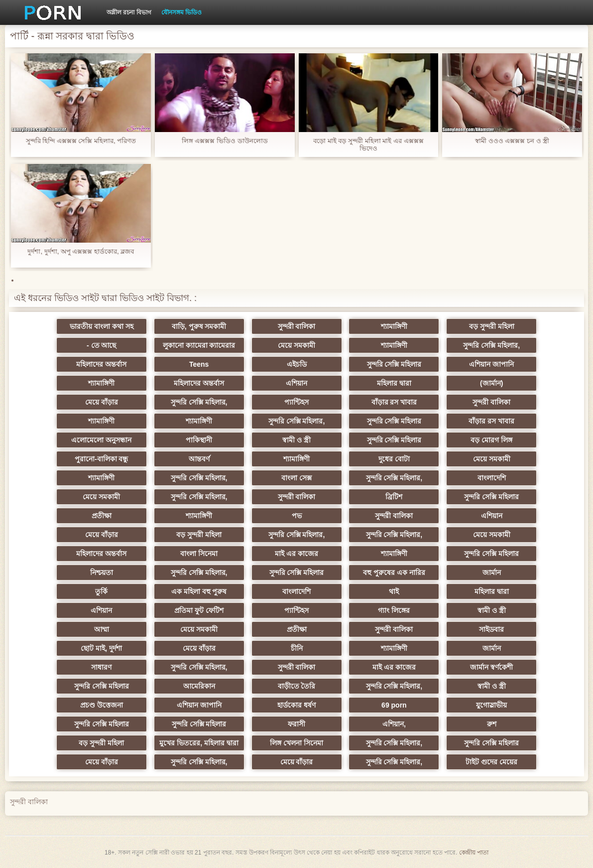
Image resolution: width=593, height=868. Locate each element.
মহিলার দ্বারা (394, 383)
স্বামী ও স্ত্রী (296, 440)
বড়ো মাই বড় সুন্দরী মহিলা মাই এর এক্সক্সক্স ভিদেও (368, 145)
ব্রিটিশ (394, 497)
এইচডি (297, 364)
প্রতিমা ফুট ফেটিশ (199, 610)
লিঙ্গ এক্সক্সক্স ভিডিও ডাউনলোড (225, 141)
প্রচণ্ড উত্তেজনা (102, 705)
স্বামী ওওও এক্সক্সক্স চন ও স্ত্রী (512, 141)
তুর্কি (101, 591)
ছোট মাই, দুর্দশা (101, 648)
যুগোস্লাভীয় (491, 705)
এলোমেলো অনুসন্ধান (101, 440)
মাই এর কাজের (296, 554)
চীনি (297, 648)
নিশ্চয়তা (102, 573)
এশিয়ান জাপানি (491, 364)
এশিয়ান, (394, 724)
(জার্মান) (491, 383)
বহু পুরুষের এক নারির (394, 573)
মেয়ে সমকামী (296, 345)
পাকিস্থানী (199, 440)
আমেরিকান (199, 686)
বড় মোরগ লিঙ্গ (491, 440)
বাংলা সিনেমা (199, 554)
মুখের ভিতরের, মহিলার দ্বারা (199, 743)
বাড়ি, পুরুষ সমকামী (199, 326)
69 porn (394, 705)
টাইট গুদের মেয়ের (491, 762)
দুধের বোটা (394, 459)
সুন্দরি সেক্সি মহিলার (394, 364)
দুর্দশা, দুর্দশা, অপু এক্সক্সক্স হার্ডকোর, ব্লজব (81, 251)
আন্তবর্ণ (199, 459)
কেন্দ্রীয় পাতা (474, 853)
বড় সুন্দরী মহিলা (492, 326)
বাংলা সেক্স (296, 478)
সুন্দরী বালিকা (297, 326)
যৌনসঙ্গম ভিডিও (181, 12)
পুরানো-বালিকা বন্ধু (102, 459)
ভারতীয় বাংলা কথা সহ (102, 326)
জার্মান (492, 573)
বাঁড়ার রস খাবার (394, 402)
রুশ (492, 724)
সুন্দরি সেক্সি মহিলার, (491, 345)
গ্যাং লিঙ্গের (394, 610)
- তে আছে (101, 345)
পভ (297, 516)
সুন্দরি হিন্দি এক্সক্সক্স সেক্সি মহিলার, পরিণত (81, 141)
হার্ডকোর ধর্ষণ (296, 705)
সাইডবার (491, 629)
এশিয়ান (296, 383)
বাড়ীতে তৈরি (297, 686)
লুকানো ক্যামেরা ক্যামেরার (199, 345)
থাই (394, 591)
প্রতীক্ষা (102, 516)
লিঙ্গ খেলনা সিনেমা (296, 743)
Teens (199, 364)
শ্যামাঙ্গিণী (394, 326)
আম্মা (102, 629)
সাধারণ (101, 667)
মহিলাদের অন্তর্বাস (101, 364)
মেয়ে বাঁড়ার (102, 402)
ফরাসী (296, 724)
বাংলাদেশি (492, 478)
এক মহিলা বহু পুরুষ (199, 591)
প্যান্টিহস (296, 402)
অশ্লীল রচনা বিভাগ (129, 12)
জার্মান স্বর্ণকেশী (491, 667)
